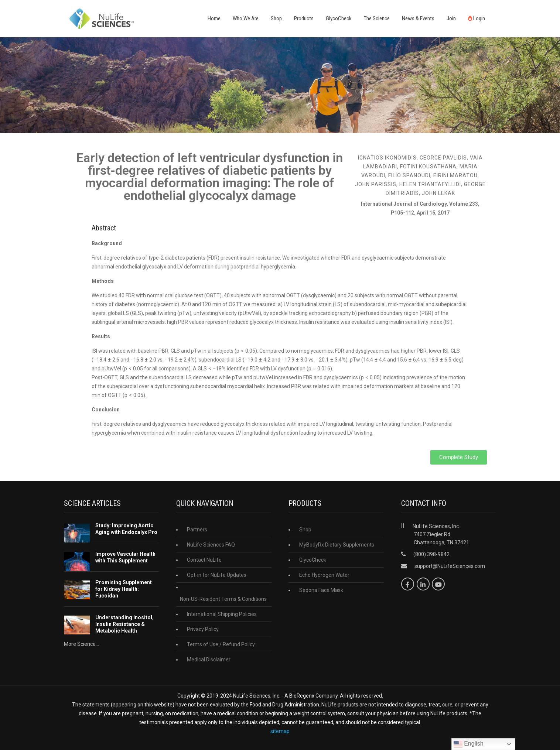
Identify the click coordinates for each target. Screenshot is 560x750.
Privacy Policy (203, 629)
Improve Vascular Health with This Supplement (125, 557)
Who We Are (246, 18)
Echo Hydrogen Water (324, 575)
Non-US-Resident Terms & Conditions (223, 599)
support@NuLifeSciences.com (450, 566)
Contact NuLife (204, 560)
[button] (459, 457)
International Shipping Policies (222, 614)
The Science (377, 18)
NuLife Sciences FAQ (211, 545)
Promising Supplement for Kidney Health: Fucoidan (124, 589)
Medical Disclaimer (209, 660)
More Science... (81, 644)
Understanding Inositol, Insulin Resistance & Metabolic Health (124, 624)
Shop (276, 18)
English (469, 744)
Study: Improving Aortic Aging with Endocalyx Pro (126, 529)
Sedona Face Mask (321, 590)
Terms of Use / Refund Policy (221, 644)
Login (477, 18)
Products (304, 18)
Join (451, 18)
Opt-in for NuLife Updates (217, 575)
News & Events (418, 18)
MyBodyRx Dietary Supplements (337, 545)
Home (214, 18)
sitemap (280, 731)
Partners (197, 530)
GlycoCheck (339, 18)
